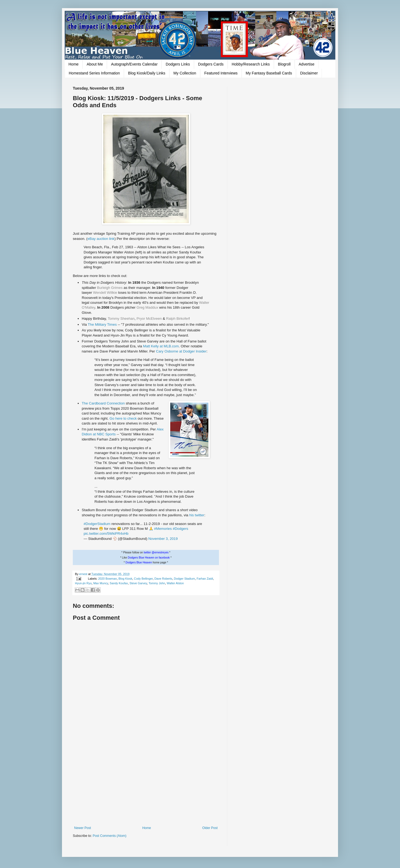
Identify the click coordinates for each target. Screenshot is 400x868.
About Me (95, 64)
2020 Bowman (108, 579)
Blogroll (284, 64)
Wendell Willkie (105, 293)
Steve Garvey (138, 583)
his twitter (197, 515)
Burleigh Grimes (110, 288)
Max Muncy (101, 583)
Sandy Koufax (119, 583)
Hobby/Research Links (251, 64)
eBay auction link (101, 239)
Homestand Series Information (94, 73)
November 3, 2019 (163, 539)
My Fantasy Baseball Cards (269, 73)
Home (73, 64)
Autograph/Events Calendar (134, 64)
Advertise (307, 64)
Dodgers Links (178, 64)
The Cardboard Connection (103, 403)
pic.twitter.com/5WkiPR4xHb (106, 533)
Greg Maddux (147, 307)
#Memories (163, 529)
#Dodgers (180, 529)
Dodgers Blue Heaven (139, 562)
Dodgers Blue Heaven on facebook (149, 558)
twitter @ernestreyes (156, 552)
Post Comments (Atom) (109, 836)
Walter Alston (175, 583)
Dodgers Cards (211, 64)
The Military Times (102, 324)
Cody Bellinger (143, 579)
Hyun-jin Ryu (83, 583)
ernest (84, 574)
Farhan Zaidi (205, 579)
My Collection (185, 73)
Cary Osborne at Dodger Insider (181, 351)
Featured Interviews (221, 73)
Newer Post (83, 828)
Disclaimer (309, 73)
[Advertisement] (146, 781)
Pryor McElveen (149, 319)
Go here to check (123, 418)
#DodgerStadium (97, 524)
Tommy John (157, 583)
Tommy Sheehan (121, 319)
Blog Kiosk (125, 579)
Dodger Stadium (185, 579)
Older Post (210, 828)
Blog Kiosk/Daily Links (147, 73)
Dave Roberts (163, 579)
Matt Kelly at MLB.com (161, 346)
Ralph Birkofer (178, 319)
